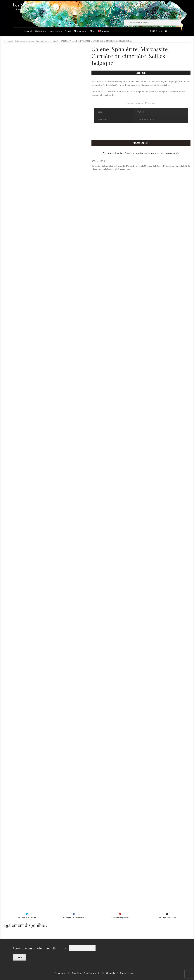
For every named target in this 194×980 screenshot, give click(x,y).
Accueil (28, 31)
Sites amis (110, 969)
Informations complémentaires (141, 103)
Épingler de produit (120, 913)
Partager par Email (167, 913)
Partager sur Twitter (27, 913)
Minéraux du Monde (172, 166)
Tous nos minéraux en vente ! (119, 169)
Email (66, 944)
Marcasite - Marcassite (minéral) (130, 166)
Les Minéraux (26, 5)
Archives (62, 969)
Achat (68, 31)
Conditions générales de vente (86, 969)
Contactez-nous (128, 969)
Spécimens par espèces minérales (29, 41)
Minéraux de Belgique (153, 166)
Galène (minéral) (52, 41)
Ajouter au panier (141, 143)
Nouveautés (56, 31)
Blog (92, 31)
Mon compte (80, 31)
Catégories (41, 31)
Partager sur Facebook (73, 913)
